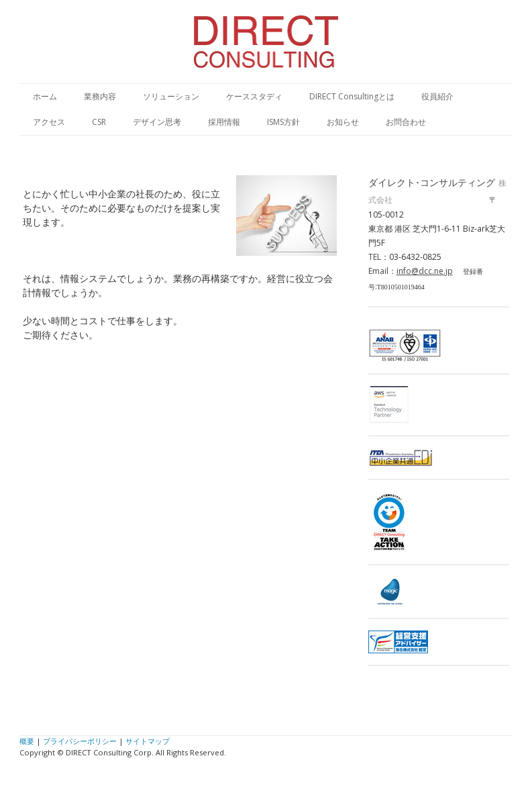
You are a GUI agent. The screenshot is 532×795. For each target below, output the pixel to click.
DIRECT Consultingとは (352, 96)
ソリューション (171, 96)
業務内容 (100, 96)
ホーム (45, 96)
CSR (99, 122)
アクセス (49, 122)
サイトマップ (148, 741)
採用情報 (224, 122)
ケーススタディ (254, 96)
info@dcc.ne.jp (425, 271)
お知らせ (343, 122)
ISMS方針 (283, 122)
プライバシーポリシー (80, 741)
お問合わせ (406, 122)
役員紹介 (437, 96)
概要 (27, 741)
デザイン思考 (157, 122)
